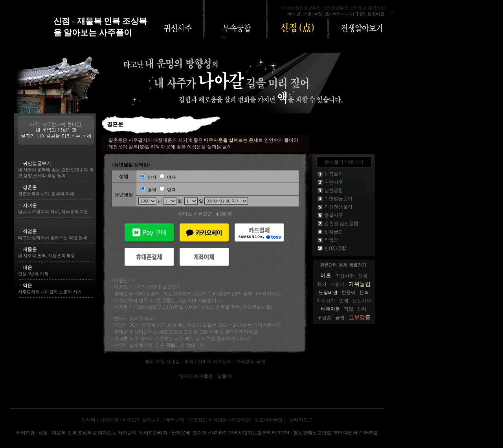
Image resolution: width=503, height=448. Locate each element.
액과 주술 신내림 (162, 362)
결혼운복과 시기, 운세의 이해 (46, 194)
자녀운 (30, 205)
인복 (344, 301)
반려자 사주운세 (215, 362)
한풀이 (349, 293)
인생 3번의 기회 (33, 274)
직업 (349, 309)
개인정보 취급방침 (208, 420)
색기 (322, 284)
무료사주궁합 (268, 420)
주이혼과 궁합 (251, 362)
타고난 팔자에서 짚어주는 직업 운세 (53, 238)
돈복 (364, 293)
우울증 (324, 318)
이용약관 (240, 420)
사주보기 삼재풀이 (142, 420)
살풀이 (224, 376)
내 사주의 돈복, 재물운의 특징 (47, 256)
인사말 (88, 420)
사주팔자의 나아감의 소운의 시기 (50, 292)
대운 (28, 267)
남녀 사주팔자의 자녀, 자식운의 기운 (53, 212)
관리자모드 (301, 420)
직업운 (30, 231)
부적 (189, 362)
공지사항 (110, 420)
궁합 (340, 318)
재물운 (30, 249)
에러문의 (175, 420)
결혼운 (30, 187)
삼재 (362, 309)
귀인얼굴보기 (37, 163)
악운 (28, 285)
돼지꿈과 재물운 (196, 376)
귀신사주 (345, 276)
